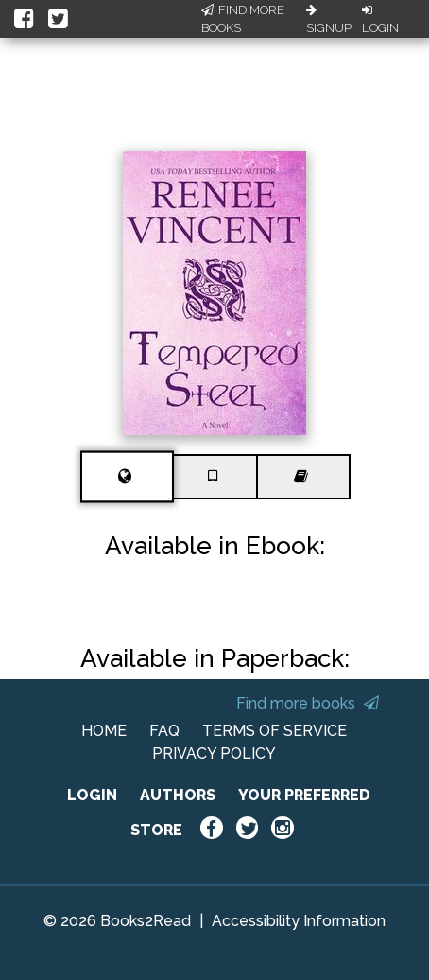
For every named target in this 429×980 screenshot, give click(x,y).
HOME (104, 731)
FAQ (164, 731)
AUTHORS (178, 795)
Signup (329, 20)
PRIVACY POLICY (214, 753)
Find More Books (243, 19)
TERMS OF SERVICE (275, 731)
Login (380, 20)
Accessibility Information (299, 921)
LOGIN (92, 795)
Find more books (308, 703)
